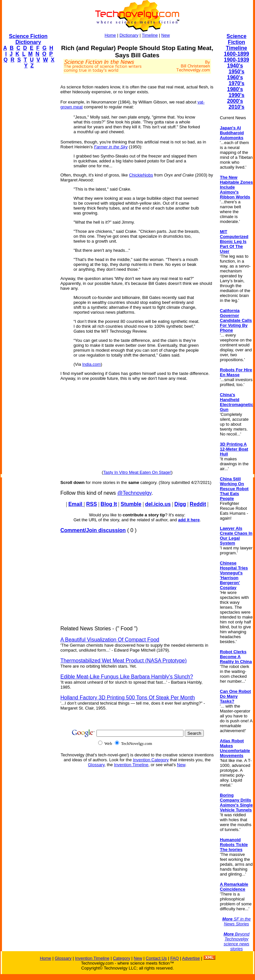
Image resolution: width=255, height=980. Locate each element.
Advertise (191, 958)
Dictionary (129, 35)
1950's (236, 72)
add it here (189, 520)
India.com (92, 364)
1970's (236, 83)
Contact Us (156, 958)
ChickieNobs (141, 175)
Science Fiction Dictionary (28, 39)
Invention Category (151, 760)
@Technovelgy (134, 493)
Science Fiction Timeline (236, 42)
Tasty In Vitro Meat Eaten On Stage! (137, 472)
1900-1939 (236, 60)
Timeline (150, 35)
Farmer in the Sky (111, 147)
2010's (236, 107)
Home (110, 35)
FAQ (175, 958)
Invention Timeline (131, 765)
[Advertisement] (28, 172)
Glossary (96, 765)
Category (122, 958)
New (165, 35)
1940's (235, 66)
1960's (235, 77)
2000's (235, 101)
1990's (236, 95)
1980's (235, 89)
